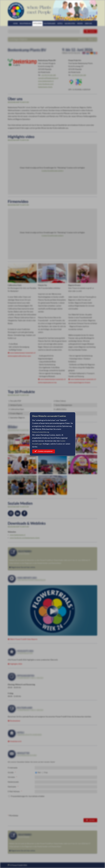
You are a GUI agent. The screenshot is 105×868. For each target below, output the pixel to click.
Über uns (88, 23)
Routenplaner (50, 23)
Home (15, 23)
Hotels (60, 23)
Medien (80, 23)
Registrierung (25, 23)
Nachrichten (70, 23)
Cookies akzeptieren (45, 451)
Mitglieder (37, 23)
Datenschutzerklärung (41, 432)
